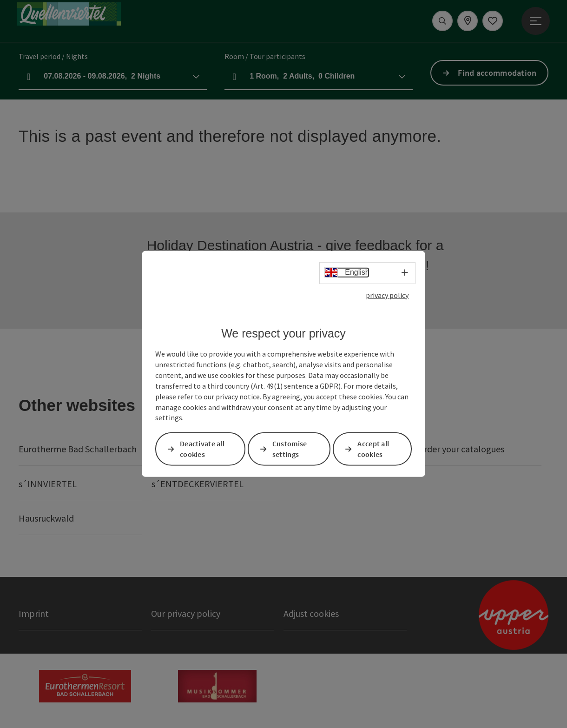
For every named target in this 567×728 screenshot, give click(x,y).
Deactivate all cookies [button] (202, 449)
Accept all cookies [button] (373, 449)
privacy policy (387, 295)
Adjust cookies (311, 613)
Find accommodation (497, 73)
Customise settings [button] (290, 449)
